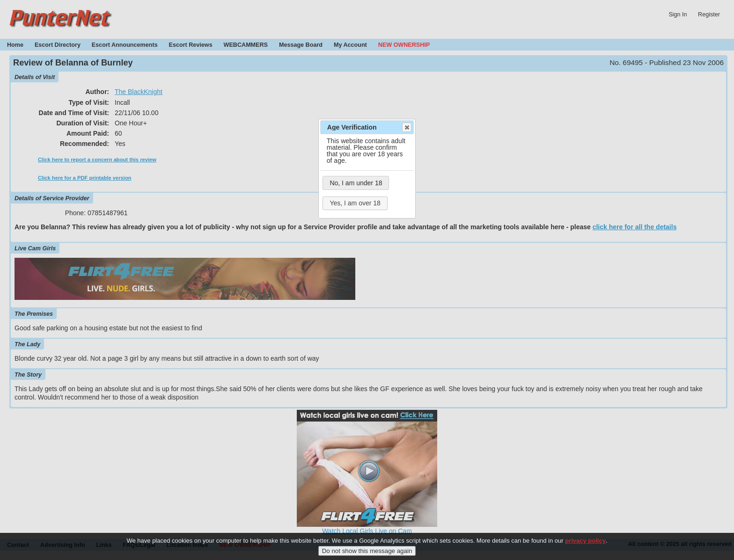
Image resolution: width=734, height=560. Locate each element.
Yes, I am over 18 (355, 203)
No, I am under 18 (356, 183)
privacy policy (585, 545)
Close (406, 127)
